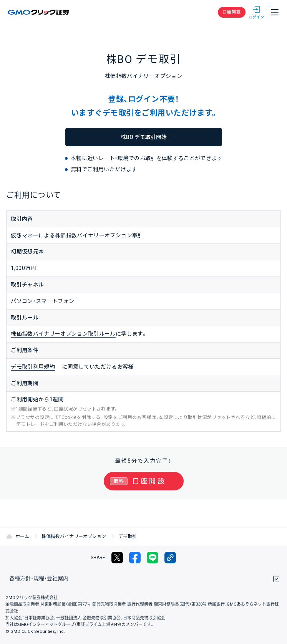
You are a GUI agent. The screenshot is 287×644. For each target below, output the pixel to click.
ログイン (256, 12)
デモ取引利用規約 (33, 367)
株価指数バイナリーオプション (74, 536)
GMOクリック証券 (39, 12)
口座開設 (232, 12)
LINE (153, 558)
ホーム (22, 536)
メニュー (275, 12)
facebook (135, 558)
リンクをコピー (170, 558)
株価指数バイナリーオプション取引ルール (63, 334)
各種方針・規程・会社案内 (39, 578)
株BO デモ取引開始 (144, 137)
